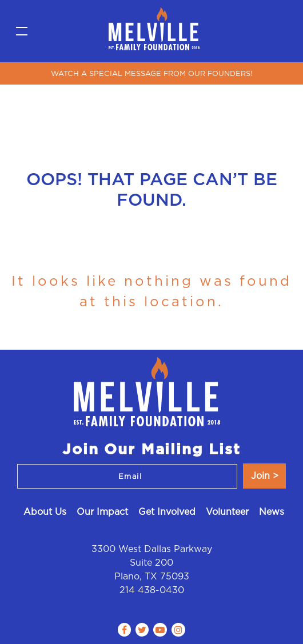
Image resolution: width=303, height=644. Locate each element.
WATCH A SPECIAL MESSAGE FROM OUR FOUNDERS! (151, 73)
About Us (45, 512)
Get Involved (167, 512)
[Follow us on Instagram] (178, 630)
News (272, 512)
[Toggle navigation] (22, 31)
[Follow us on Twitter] (142, 630)
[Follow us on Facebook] (124, 630)
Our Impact (102, 512)
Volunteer (227, 512)
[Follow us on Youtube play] (160, 630)
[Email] (127, 476)
